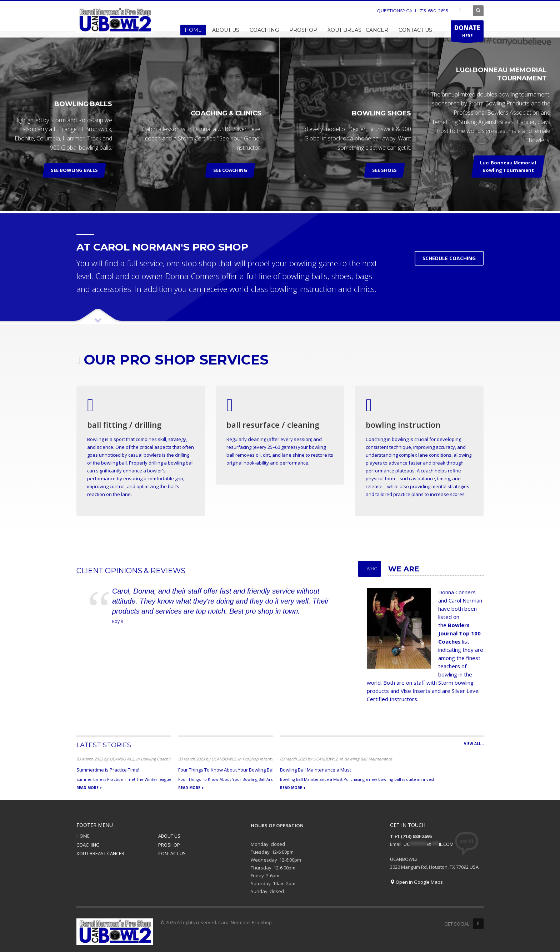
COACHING (88, 845)
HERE (467, 33)
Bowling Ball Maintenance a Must (316, 770)
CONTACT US (172, 853)
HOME (83, 836)
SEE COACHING (231, 170)
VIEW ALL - (474, 744)
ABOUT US (169, 836)
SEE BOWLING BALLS (74, 170)
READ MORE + (89, 788)
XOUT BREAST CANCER (100, 853)
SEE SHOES (384, 170)
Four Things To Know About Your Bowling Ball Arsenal (235, 770)
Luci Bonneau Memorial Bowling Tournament (508, 166)
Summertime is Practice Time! (108, 770)
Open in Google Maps (416, 882)
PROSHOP (169, 845)
